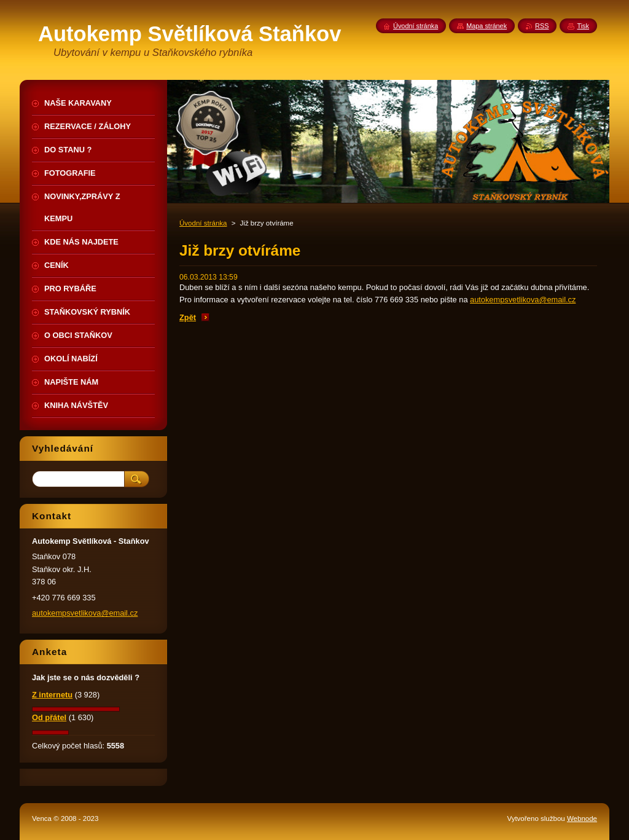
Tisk (583, 26)
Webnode (582, 818)
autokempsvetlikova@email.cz (523, 300)
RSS (542, 26)
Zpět (188, 317)
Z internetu (52, 695)
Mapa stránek (486, 26)
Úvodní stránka (203, 223)
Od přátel (49, 717)
